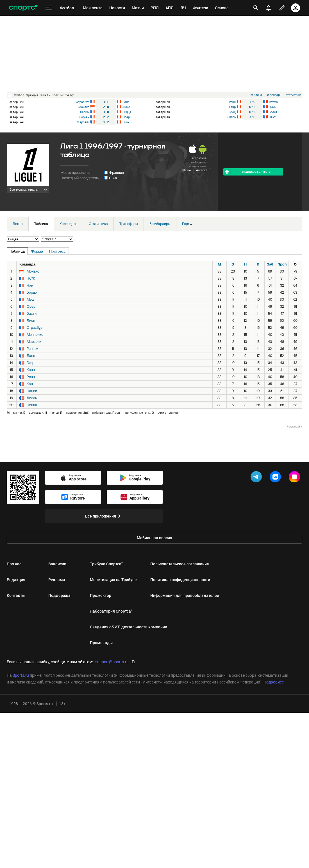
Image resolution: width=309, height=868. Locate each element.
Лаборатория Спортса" (111, 611)
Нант (272, 117)
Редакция (16, 580)
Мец (233, 112)
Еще (187, 224)
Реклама (57, 580)
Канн (31, 370)
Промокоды (101, 643)
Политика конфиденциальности (180, 580)
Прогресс (57, 251)
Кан (30, 384)
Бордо (32, 293)
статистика (294, 95)
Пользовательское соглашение (180, 564)
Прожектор (101, 595)
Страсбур (83, 102)
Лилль (231, 117)
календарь (274, 95)
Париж (85, 112)
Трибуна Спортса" (106, 564)
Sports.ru (21, 675)
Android (201, 170)
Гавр (232, 107)
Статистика (98, 224)
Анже (126, 107)
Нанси (32, 391)
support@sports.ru (112, 662)
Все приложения (104, 516)
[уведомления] (269, 8)
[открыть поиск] (256, 8)
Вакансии (57, 564)
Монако (84, 107)
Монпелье (35, 335)
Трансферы (129, 224)
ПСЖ (272, 107)
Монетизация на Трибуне (113, 580)
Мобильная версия (154, 538)
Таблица (41, 224)
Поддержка (59, 595)
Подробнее (274, 682)
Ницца (127, 112)
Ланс (126, 102)
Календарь (68, 224)
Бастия (33, 314)
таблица (256, 95)
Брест (273, 112)
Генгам (32, 349)
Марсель (83, 122)
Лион (126, 122)
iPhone (186, 170)
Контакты (16, 595)
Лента (18, 224)
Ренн (232, 102)
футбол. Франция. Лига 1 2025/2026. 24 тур (44, 95)
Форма (37, 251)
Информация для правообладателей (185, 595)
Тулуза (273, 102)
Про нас (14, 564)
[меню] (49, 8)
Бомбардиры (160, 224)
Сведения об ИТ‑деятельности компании (129, 627)
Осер (126, 117)
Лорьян (84, 117)
